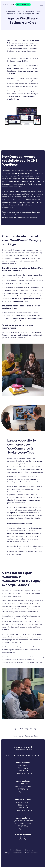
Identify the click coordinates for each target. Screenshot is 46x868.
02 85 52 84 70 (23, 789)
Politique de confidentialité (13, 853)
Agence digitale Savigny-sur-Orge (25, 736)
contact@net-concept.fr (23, 773)
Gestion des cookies (32, 853)
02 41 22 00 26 (23, 771)
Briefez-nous (22, 5)
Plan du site (29, 850)
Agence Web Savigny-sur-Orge (25, 729)
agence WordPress (23, 616)
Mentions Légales (16, 850)
